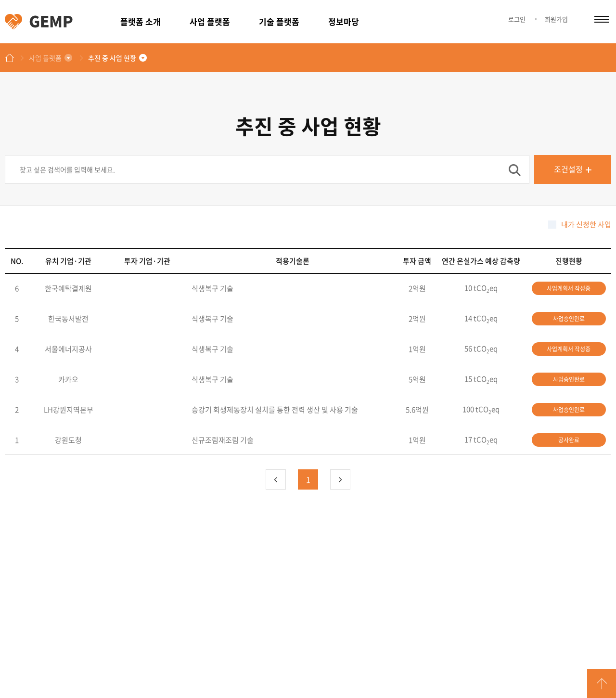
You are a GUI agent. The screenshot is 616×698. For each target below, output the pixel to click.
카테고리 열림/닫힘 (602, 19)
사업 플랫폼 (210, 21)
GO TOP (602, 684)
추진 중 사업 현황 (112, 58)
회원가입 (556, 19)
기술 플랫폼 (279, 21)
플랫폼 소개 (141, 21)
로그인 (517, 19)
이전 (276, 479)
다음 (340, 479)
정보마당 (344, 21)
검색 (514, 170)
